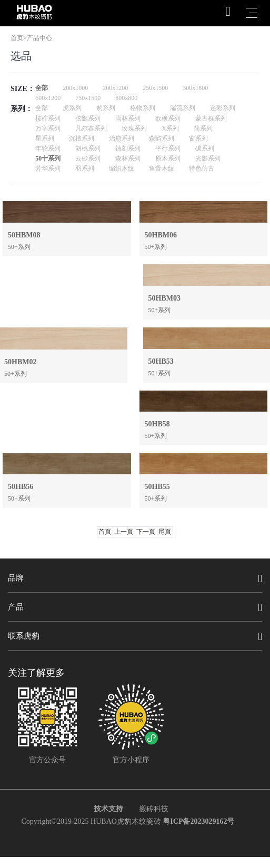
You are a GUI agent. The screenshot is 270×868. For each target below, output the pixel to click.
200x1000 (75, 88)
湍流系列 (183, 108)
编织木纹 (122, 168)
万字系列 (48, 128)
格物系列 (143, 108)
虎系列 (72, 108)
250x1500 (155, 88)
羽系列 (85, 168)
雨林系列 (128, 118)
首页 (17, 38)
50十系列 (48, 158)
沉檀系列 (82, 138)
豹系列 (106, 108)
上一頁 (124, 532)
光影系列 (208, 158)
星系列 (45, 138)
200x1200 (115, 88)
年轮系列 (48, 148)
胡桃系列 (88, 148)
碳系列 (205, 148)
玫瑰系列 (134, 128)
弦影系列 (88, 118)
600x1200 (48, 98)
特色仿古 (202, 168)
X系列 (170, 128)
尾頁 (165, 532)
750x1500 (88, 98)
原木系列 (168, 158)
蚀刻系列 (128, 148)
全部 (42, 88)
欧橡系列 (168, 118)
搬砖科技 (154, 809)
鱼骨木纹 (162, 168)
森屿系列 (162, 138)
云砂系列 (88, 158)
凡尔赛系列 (91, 128)
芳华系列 (48, 168)
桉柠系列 (48, 118)
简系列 (203, 128)
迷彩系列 (223, 108)
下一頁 (146, 532)
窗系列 (198, 138)
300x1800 (195, 88)
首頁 (105, 532)
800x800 (126, 98)
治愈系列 (122, 138)
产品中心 (39, 38)
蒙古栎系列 (211, 118)
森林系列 (128, 158)
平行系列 (168, 148)
